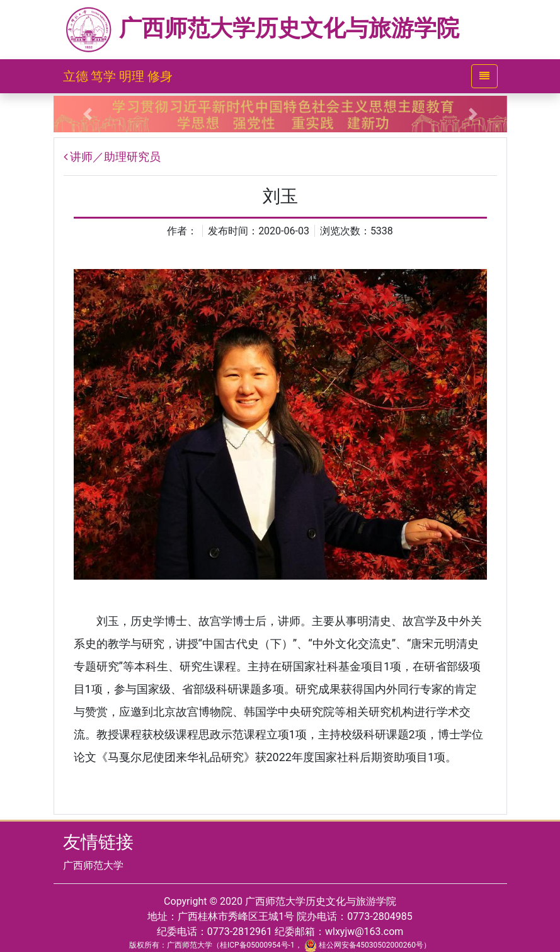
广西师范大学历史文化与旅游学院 (261, 28)
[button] (88, 114)
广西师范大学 (93, 865)
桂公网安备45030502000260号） (368, 945)
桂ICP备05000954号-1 (257, 945)
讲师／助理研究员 (115, 157)
